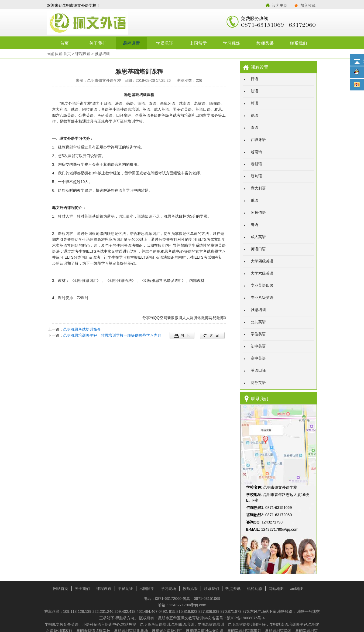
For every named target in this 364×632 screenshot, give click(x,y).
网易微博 (216, 318)
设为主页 (280, 5)
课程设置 (131, 43)
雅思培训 (102, 54)
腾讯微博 (201, 318)
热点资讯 (233, 589)
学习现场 (232, 43)
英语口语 (258, 249)
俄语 (255, 200)
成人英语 (258, 237)
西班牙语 (258, 140)
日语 (255, 79)
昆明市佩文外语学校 (115, 23)
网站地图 (276, 589)
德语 (255, 115)
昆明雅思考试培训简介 (82, 329)
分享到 (148, 318)
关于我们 (98, 43)
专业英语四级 (262, 285)
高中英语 (258, 358)
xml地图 (297, 589)
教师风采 (265, 43)
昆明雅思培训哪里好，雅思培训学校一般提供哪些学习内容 (112, 335)
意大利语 (258, 188)
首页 (64, 43)
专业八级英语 (262, 298)
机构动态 (255, 589)
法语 (255, 91)
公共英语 (258, 322)
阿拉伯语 (258, 212)
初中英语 (258, 346)
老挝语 (256, 164)
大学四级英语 (262, 261)
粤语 (255, 225)
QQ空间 (160, 318)
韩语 (255, 103)
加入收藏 (308, 5)
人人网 (188, 318)
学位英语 (258, 334)
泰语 (255, 127)
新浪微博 (175, 318)
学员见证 (165, 43)
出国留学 (198, 43)
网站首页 (61, 589)
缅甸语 (256, 176)
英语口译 (258, 370)
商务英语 (258, 383)
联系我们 (298, 43)
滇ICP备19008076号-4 (246, 618)
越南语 (256, 152)
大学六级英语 (262, 273)
